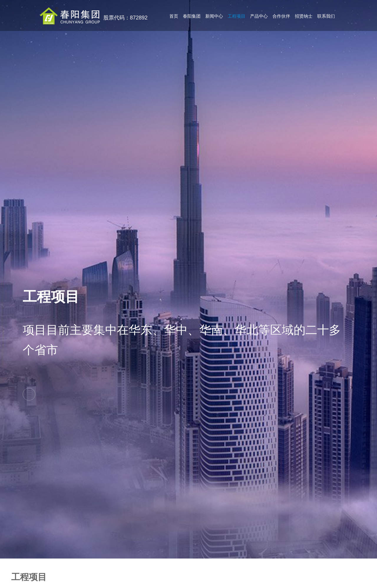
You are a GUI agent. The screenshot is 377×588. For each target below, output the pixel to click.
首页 (174, 16)
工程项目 (237, 16)
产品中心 (259, 16)
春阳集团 (192, 16)
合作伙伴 (281, 16)
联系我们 (326, 16)
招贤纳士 (304, 16)
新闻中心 (214, 16)
